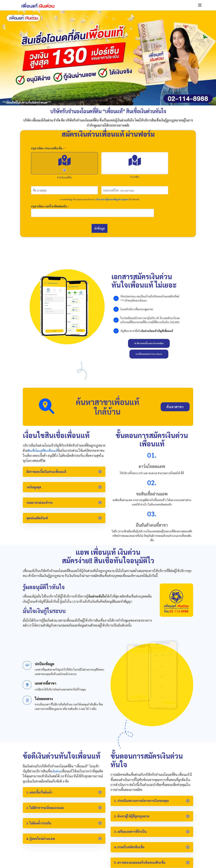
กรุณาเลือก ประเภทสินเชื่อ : (48, 148)
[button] (200, 5)
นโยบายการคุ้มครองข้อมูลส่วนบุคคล (112, 199)
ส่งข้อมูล (100, 228)
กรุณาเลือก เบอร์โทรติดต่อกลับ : (50, 206)
